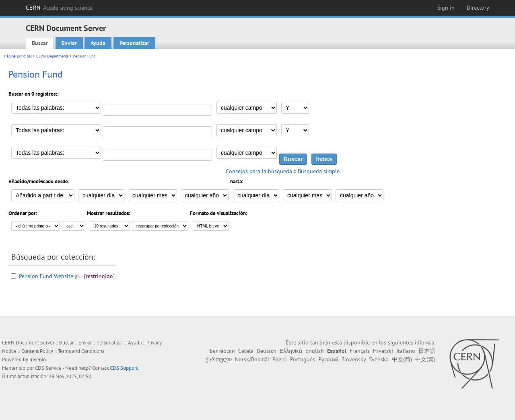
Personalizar (134, 43)
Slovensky (354, 359)
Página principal (18, 56)
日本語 (427, 351)
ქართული (219, 359)
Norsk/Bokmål (252, 359)
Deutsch (267, 351)
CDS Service (48, 368)
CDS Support (124, 368)
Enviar (69, 43)
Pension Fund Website (46, 276)
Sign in (446, 8)
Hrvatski (383, 351)
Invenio (38, 360)
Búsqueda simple (319, 171)
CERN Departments (52, 56)
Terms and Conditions (81, 351)
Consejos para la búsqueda (259, 171)
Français (360, 351)
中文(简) (402, 359)
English (315, 351)
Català (246, 351)
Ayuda (98, 43)
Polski (280, 359)
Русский (328, 359)
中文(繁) (425, 359)
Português (303, 359)
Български (222, 351)
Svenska (379, 359)
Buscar (40, 43)
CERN (59, 8)
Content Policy (37, 351)
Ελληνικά (291, 351)
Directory (478, 8)
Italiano (406, 351)
